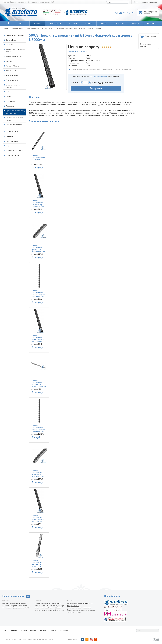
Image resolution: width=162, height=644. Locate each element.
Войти (136, 2)
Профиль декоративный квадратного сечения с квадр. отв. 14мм (39, 371)
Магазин (37, 24)
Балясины (9, 45)
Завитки (9, 61)
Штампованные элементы (15, 151)
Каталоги (73, 24)
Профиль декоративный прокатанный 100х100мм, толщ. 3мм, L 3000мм (39, 460)
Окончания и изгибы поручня (13, 86)
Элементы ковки (17, 28)
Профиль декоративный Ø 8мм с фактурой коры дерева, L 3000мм (39, 191)
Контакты (151, 24)
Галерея (104, 24)
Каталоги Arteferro (12, 66)
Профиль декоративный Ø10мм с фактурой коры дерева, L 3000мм (78, 28)
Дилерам (136, 24)
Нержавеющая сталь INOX (15, 35)
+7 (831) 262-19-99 (123, 13)
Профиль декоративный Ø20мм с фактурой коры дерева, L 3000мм (39, 326)
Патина (9, 97)
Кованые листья (12, 71)
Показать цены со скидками (78, 51)
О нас (22, 24)
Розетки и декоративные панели (15, 119)
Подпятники (10, 101)
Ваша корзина (151, 12)
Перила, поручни (12, 80)
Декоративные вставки (14, 57)
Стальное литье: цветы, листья (14, 126)
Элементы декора (12, 155)
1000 (101, 82)
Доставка (120, 24)
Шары (8, 146)
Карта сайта (64, 630)
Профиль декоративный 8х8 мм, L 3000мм (39, 145)
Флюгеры (9, 136)
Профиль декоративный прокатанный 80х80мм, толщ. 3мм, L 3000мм (39, 236)
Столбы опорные (12, 132)
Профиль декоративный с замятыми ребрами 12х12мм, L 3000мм (39, 416)
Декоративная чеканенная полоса (16, 51)
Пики (8, 92)
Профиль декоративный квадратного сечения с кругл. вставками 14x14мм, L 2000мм (39, 550)
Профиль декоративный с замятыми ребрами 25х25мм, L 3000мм (39, 281)
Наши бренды (55, 24)
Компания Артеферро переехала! (14, 603)
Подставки (10, 106)
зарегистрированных (100, 76)
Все (28, 596)
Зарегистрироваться (150, 2)
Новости (89, 24)
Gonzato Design (12, 40)
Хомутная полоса (12, 141)
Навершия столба (12, 75)
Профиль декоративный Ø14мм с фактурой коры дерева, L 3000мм (39, 505)
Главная (6, 28)
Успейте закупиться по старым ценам (48, 603)
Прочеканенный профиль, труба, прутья (39, 28)
